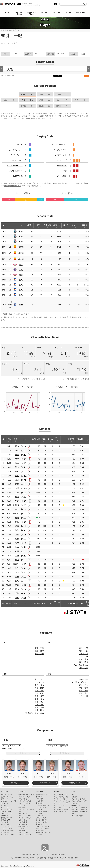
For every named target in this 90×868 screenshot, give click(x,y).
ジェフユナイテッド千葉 (9, 801)
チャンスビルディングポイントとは (31, 379)
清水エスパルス (6, 816)
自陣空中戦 (62, 166)
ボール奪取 (62, 176)
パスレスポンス (16, 171)
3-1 (25, 572)
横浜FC (16, 505)
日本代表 (74, 797)
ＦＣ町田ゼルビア (7, 809)
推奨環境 (33, 854)
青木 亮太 (39, 699)
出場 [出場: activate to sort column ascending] (29, 226)
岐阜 (17, 450)
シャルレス (84, 654)
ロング (17, 160)
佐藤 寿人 (84, 685)
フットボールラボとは (79, 799)
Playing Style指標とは (12, 186)
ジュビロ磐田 (23, 822)
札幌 (21, 231)
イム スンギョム (81, 665)
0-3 (25, 593)
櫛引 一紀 (84, 651)
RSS (86, 76)
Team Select (81, 12)
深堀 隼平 (39, 707)
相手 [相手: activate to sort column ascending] (15, 440)
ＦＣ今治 (21, 828)
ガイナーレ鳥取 (41, 818)
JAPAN (44, 12)
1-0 (25, 535)
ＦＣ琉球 (39, 835)
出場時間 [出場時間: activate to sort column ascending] (57, 226)
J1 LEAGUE (5, 791)
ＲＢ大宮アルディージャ (26, 809)
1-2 (25, 514)
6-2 (25, 568)
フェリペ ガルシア (80, 682)
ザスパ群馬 (40, 799)
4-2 (25, 585)
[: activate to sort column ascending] (8, 226)
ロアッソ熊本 (40, 831)
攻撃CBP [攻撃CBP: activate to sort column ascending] (71, 440)
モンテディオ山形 (24, 803)
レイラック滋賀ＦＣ (43, 812)
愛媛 (17, 501)
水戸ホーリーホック (7, 797)
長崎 (21, 280)
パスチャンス (61, 155)
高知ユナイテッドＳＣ (43, 826)
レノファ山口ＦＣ (42, 820)
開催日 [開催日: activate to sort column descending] (8, 440)
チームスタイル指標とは (79, 809)
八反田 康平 (38, 696)
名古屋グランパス (7, 818)
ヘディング (15, 155)
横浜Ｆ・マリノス (7, 814)
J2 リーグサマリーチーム (62, 801)
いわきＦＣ (22, 805)
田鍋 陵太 (39, 688)
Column (56, 12)
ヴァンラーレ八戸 (24, 797)
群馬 (17, 585)
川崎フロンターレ (7, 812)
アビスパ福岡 (5, 833)
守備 (65, 171)
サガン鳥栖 (22, 831)
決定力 (20, 145)
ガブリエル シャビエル (34, 713)
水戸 (17, 459)
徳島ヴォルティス (24, 826)
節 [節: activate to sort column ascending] (3, 440)
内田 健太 (84, 668)
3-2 (25, 577)
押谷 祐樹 (84, 688)
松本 (17, 463)
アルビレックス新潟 (25, 818)
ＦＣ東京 (4, 805)
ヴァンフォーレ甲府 (25, 816)
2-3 (25, 509)
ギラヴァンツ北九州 (43, 828)
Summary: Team (19, 13)
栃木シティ (22, 807)
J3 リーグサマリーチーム (62, 807)
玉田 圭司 (84, 693)
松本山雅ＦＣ (40, 803)
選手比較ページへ (67, 753)
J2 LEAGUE (22, 791)
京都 (17, 484)
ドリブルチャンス (59, 145)
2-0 (25, 446)
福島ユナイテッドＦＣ (43, 795)
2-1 (25, 459)
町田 (17, 497)
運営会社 (54, 854)
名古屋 (21, 247)
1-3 (25, 518)
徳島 (17, 476)
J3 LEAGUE (40, 791)
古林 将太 (84, 659)
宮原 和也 (39, 691)
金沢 (17, 509)
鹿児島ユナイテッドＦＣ (44, 833)
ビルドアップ (61, 160)
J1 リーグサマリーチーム (62, 795)
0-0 (25, 488)
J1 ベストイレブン (60, 799)
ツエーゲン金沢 (41, 807)
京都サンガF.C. (6, 820)
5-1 (25, 467)
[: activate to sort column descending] (4, 226)
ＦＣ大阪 (39, 814)
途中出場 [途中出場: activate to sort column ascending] (47, 226)
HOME (7, 12)
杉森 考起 (39, 702)
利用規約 (26, 854)
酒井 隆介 (84, 662)
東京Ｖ (16, 514)
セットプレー (15, 166)
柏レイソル (4, 803)
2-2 (25, 476)
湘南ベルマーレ (23, 814)
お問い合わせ (63, 854)
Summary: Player (32, 13)
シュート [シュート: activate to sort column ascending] (75, 226)
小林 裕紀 (39, 693)
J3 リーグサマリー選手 (61, 809)
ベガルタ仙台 (23, 799)
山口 (17, 480)
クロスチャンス (60, 150)
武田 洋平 (39, 651)
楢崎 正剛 (39, 648)
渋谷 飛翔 (39, 654)
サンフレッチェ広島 (7, 831)
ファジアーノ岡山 (7, 828)
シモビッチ (84, 679)
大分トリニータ (23, 833)
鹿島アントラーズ (7, 795)
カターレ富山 (23, 820)
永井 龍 (84, 696)
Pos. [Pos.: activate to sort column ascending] (44, 440)
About (69, 12)
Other (73, 791)
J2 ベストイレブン (60, 805)
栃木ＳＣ (39, 797)
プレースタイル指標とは (79, 807)
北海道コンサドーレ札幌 (26, 795)
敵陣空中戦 (18, 176)
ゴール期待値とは (77, 816)
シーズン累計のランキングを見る (75, 379)
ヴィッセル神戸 (6, 826)
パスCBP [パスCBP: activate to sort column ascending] (80, 440)
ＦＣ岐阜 (39, 809)
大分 (17, 493)
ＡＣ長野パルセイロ (43, 805)
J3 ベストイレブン (60, 812)
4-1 (25, 564)
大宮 (21, 265)
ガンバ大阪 (4, 822)
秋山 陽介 (39, 710)
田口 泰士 (39, 679)
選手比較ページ (16, 783)
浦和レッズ (4, 799)
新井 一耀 (84, 648)
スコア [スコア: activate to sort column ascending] (24, 440)
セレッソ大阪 (5, 824)
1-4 (25, 493)
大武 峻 (84, 657)
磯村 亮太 (39, 685)
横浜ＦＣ (21, 812)
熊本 (17, 467)
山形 (17, 488)
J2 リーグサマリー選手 (61, 803)
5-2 (25, 547)
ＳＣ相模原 (40, 801)
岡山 (17, 446)
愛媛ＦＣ (39, 824)
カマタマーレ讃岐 (42, 822)
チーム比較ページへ (23, 753)
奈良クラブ (40, 816)
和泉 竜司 (39, 705)
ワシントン (39, 682)
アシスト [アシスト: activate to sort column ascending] (57, 440)
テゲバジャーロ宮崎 (25, 835)
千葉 (17, 455)
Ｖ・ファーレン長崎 (7, 835)
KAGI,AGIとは (76, 805)
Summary (57, 791)
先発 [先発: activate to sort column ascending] (38, 226)
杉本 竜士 (84, 691)
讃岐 (17, 471)
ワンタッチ (15, 150)
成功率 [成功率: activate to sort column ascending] (85, 226)
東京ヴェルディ (6, 807)
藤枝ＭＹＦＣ (23, 824)
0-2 (25, 455)
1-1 (25, 450)
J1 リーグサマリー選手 (61, 797)
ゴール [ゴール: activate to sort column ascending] (66, 226)
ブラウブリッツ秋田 (25, 801)
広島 (21, 270)
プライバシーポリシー (44, 854)
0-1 (25, 556)
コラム (74, 795)
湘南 (17, 526)
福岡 (17, 518)
